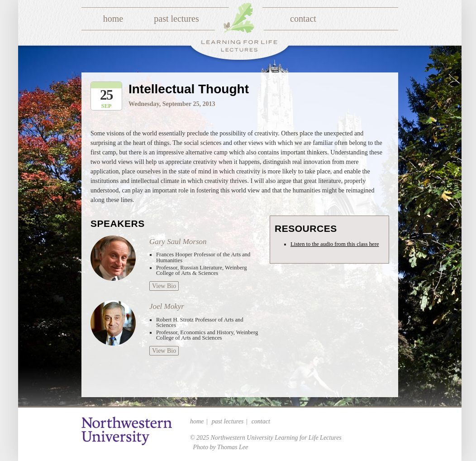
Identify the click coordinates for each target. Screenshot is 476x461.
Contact (303, 19)
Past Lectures (176, 19)
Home (113, 19)
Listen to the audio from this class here (335, 244)
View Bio (164, 286)
